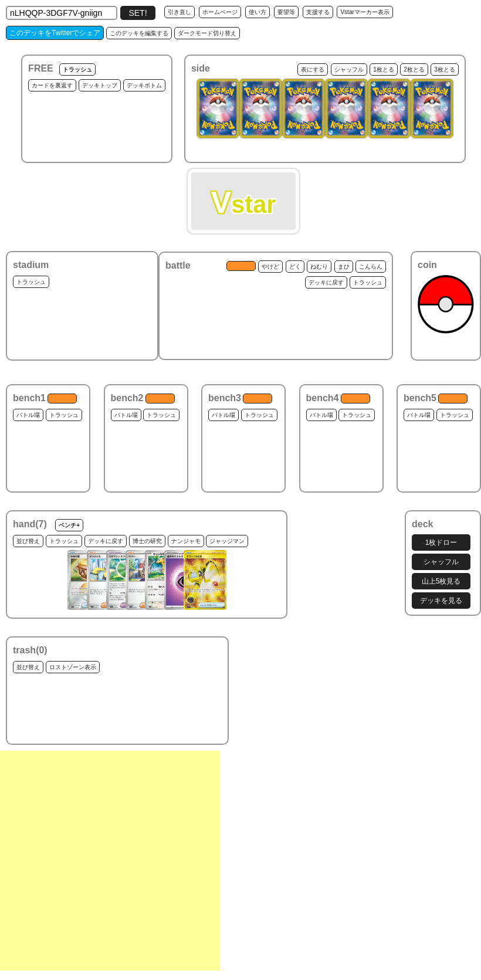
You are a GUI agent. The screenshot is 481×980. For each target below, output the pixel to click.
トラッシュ (77, 69)
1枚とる (384, 69)
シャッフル (349, 69)
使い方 (258, 12)
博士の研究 (147, 541)
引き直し (179, 12)
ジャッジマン (227, 541)
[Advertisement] (110, 861)
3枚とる (445, 69)
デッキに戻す (326, 282)
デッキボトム (144, 85)
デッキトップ (100, 85)
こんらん (371, 267)
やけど (270, 267)
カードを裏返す (52, 85)
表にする (313, 69)
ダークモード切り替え (207, 33)
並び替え (28, 541)
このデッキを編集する (139, 33)
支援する (318, 12)
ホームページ (220, 12)
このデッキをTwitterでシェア (55, 33)
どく (295, 267)
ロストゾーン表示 (73, 667)
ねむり (319, 267)
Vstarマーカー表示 (365, 12)
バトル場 (28, 415)
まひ (344, 267)
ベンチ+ (69, 525)
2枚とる (414, 69)
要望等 (286, 12)
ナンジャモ (186, 541)
